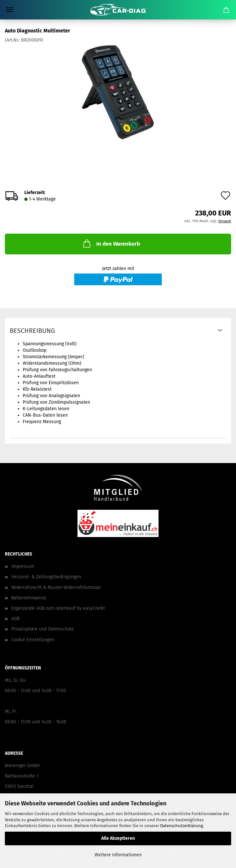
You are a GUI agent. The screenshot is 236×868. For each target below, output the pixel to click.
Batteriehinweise (29, 598)
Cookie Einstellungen (33, 640)
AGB (15, 619)
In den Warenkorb (111, 243)
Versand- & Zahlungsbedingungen (46, 577)
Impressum (23, 566)
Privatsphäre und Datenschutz (42, 629)
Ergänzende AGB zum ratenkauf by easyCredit (58, 608)
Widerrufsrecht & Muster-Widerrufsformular (56, 587)
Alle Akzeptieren (118, 838)
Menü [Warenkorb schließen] (10, 10)
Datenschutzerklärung (182, 826)
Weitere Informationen (118, 855)
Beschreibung (32, 331)
